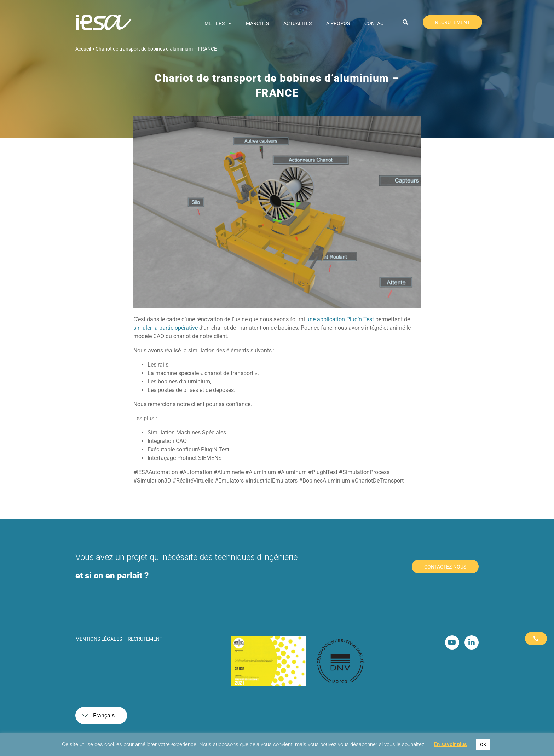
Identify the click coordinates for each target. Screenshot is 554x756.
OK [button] (483, 745)
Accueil (83, 49)
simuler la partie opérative (166, 328)
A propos (338, 23)
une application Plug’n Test (340, 319)
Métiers (218, 23)
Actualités (298, 23)
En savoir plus (451, 744)
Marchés (257, 23)
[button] (405, 22)
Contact (375, 23)
